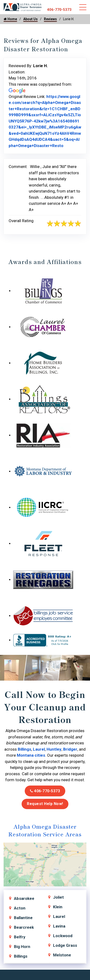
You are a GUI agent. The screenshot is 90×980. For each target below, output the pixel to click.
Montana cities (31, 755)
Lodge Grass (65, 945)
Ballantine (23, 918)
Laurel (39, 749)
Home (10, 19)
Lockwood (63, 936)
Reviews (50, 19)
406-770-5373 (59, 10)
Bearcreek (24, 927)
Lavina (59, 926)
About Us (30, 19)
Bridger (70, 749)
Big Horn (22, 947)
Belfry (20, 937)
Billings (24, 749)
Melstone (62, 955)
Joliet (58, 897)
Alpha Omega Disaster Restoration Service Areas (45, 830)
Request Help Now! (45, 804)
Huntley (54, 749)
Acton (20, 908)
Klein (58, 907)
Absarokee (24, 898)
